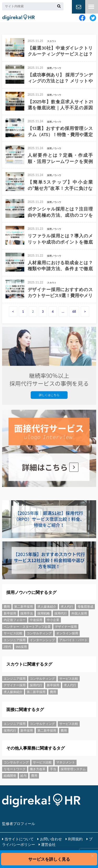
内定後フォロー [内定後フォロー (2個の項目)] (15, 620)
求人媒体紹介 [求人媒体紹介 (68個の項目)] (47, 607)
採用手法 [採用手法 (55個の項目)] (27, 613)
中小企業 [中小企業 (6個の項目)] (53, 620)
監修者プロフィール (19, 824)
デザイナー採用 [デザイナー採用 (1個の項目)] (66, 627)
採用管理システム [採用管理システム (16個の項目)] (73, 769)
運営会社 (48, 845)
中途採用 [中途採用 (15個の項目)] (36, 620)
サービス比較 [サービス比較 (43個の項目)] (13, 633)
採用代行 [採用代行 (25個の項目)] (61, 613)
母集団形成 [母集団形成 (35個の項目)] (85, 607)
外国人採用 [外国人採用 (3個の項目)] (79, 613)
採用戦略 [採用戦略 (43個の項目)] (44, 613)
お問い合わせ (51, 839)
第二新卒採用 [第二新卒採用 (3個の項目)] (24, 607)
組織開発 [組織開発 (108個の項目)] (10, 776)
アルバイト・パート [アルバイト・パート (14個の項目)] (73, 640)
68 (74, 312)
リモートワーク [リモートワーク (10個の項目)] (15, 769)
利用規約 (75, 839)
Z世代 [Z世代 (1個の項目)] (8, 647)
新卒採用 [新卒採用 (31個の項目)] (10, 613)
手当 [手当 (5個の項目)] (53, 769)
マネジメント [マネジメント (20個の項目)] (66, 762)
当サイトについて (19, 839)
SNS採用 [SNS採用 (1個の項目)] (21, 647)
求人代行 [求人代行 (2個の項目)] (67, 607)
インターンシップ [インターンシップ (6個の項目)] (42, 640)
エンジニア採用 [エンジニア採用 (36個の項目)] (15, 640)
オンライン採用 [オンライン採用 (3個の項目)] (67, 633)
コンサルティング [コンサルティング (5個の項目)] (39, 633)
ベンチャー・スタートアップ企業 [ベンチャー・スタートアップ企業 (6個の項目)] (27, 627)
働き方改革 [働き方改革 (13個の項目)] (38, 769)
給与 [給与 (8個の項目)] (24, 776)
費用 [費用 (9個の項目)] (7, 607)
